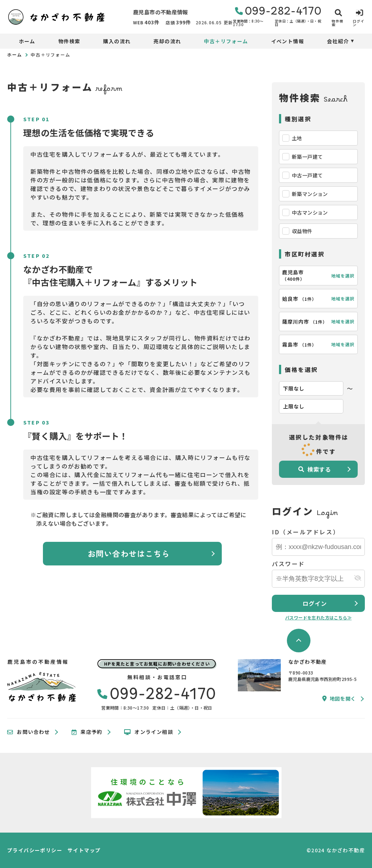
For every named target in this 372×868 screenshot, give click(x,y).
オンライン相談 (149, 732)
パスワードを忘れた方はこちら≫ (318, 617)
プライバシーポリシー (35, 850)
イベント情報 (288, 41)
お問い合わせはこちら (129, 553)
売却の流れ (167, 41)
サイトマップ (84, 850)
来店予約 (87, 732)
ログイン (315, 603)
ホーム (27, 41)
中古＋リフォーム (226, 41)
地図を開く (339, 698)
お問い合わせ (29, 732)
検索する (315, 469)
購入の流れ (117, 41)
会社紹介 (338, 41)
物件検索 (69, 41)
